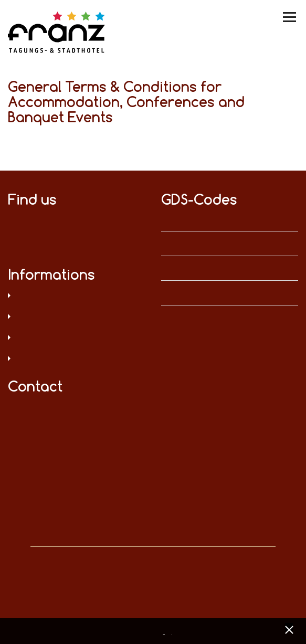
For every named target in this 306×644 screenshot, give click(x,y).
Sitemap (77, 360)
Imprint (173, 632)
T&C (77, 339)
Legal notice (77, 318)
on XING (13, 235)
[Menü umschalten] (290, 17)
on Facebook (13, 219)
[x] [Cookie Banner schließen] (289, 629)
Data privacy (77, 297)
